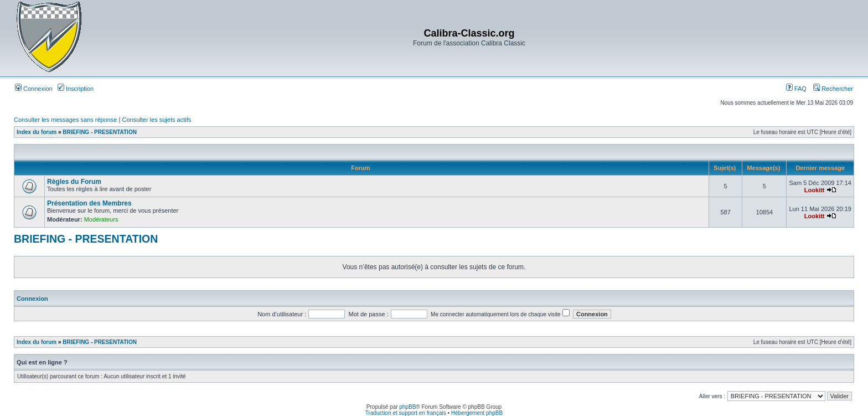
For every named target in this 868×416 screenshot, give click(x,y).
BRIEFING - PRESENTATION (100, 132)
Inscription (76, 89)
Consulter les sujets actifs (156, 120)
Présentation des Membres (89, 203)
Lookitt (815, 190)
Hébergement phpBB (477, 413)
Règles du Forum (74, 182)
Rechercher (833, 89)
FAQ (796, 89)
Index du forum (37, 132)
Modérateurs (101, 219)
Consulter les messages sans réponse (65, 120)
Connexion (34, 89)
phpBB (407, 407)
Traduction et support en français (406, 413)
